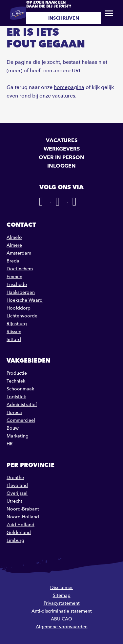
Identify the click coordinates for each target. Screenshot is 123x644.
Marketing (18, 436)
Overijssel (17, 493)
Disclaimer (61, 588)
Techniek (16, 381)
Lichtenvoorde (22, 316)
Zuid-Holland (20, 525)
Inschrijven (64, 18)
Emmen (14, 277)
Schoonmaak (20, 389)
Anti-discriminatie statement (62, 611)
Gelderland (19, 533)
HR (10, 444)
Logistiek (16, 397)
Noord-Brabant (23, 509)
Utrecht (14, 501)
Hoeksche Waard (25, 300)
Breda (13, 261)
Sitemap (62, 595)
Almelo (14, 237)
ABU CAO (61, 619)
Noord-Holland (23, 517)
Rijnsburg (17, 324)
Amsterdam (19, 253)
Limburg (15, 540)
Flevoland (17, 485)
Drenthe (15, 478)
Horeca (14, 412)
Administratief (22, 405)
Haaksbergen (21, 292)
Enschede (17, 285)
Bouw (13, 428)
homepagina (69, 87)
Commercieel (21, 420)
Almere (14, 245)
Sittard (14, 340)
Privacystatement (62, 603)
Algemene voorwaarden (62, 627)
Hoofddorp (19, 308)
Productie (17, 373)
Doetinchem (20, 269)
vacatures (64, 96)
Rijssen (14, 332)
